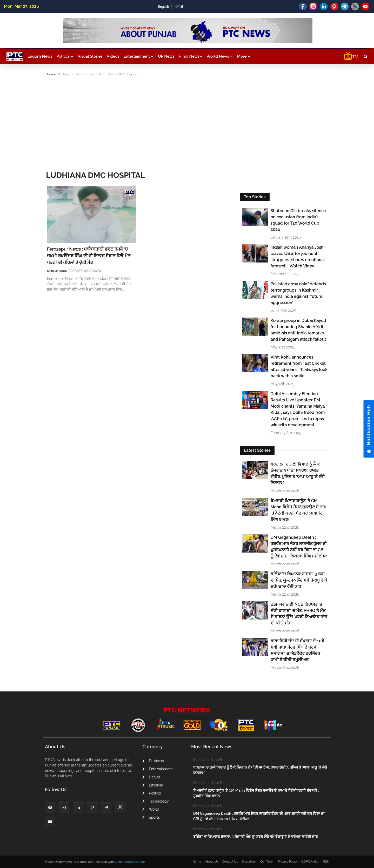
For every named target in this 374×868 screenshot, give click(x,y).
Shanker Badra (57, 271)
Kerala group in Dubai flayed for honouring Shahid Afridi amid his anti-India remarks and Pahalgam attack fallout (298, 330)
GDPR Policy (310, 862)
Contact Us (230, 862)
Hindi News (191, 56)
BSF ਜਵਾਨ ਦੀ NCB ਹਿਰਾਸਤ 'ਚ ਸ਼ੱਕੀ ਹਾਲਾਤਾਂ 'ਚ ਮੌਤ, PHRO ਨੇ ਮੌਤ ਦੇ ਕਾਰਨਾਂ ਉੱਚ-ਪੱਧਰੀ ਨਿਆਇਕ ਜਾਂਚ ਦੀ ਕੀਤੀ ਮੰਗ (299, 614)
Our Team (267, 862)
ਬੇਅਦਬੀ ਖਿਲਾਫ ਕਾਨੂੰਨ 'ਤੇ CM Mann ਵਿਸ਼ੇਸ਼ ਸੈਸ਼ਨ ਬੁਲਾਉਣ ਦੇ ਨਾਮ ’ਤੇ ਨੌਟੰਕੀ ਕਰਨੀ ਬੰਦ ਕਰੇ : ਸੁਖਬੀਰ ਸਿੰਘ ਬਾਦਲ (299, 510)
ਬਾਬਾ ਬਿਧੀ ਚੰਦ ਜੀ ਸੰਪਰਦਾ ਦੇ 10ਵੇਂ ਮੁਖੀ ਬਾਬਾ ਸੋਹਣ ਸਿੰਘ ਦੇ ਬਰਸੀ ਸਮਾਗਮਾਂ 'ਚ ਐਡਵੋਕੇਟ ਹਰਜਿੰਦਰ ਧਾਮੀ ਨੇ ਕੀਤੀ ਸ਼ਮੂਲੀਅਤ (297, 650)
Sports (151, 817)
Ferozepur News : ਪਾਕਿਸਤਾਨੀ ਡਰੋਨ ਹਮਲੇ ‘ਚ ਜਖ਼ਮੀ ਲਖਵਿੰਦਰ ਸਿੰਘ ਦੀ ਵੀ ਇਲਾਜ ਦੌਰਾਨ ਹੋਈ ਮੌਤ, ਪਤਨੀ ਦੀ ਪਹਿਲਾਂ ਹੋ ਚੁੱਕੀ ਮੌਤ (89, 256)
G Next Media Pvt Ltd (130, 862)
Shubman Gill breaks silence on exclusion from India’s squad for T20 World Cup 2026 (298, 220)
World (151, 809)
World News (220, 56)
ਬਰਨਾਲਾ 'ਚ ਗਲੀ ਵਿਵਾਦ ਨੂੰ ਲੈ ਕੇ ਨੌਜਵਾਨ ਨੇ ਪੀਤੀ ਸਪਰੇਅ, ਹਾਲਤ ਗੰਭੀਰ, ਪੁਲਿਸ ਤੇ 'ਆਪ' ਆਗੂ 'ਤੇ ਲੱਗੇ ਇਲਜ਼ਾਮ (298, 473)
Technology (155, 801)
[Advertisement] (187, 122)
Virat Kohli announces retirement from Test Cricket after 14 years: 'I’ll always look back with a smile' (299, 366)
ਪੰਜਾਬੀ (179, 7)
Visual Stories (90, 56)
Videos (113, 56)
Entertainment (139, 56)
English (163, 7)
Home (51, 74)
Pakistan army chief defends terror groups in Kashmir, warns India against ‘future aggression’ (298, 293)
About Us (212, 862)
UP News (166, 56)
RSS (326, 862)
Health (151, 777)
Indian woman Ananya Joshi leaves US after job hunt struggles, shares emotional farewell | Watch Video (298, 257)
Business (153, 761)
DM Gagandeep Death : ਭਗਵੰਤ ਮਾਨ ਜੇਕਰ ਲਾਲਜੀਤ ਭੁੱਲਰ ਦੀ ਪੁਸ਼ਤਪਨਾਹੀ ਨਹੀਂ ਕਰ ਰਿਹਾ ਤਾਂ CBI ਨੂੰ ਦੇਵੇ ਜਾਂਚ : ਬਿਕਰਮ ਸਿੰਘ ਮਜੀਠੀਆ (299, 547)
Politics (65, 56)
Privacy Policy (288, 862)
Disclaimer (249, 862)
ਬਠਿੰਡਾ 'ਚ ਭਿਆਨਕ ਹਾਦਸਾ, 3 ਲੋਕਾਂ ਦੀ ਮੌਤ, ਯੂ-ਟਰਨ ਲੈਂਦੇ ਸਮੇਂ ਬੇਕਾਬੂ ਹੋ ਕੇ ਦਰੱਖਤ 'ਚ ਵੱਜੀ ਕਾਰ (299, 580)
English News (40, 56)
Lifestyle (153, 785)
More (244, 56)
